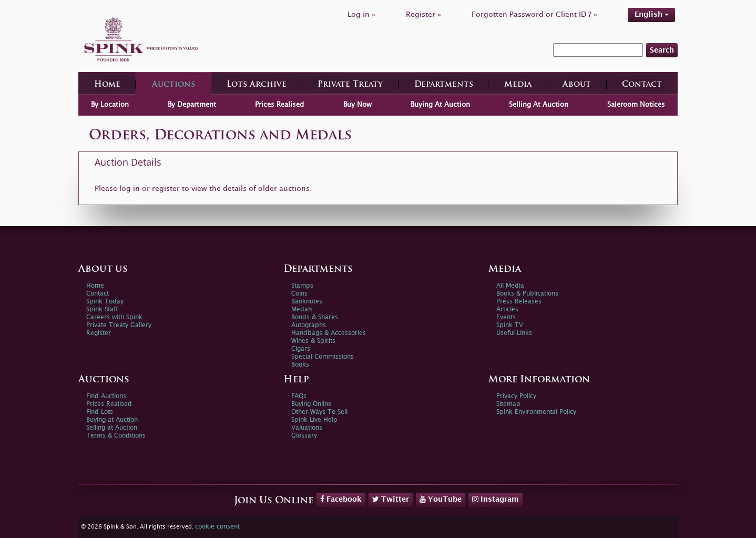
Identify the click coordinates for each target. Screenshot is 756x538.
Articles (507, 309)
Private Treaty (350, 85)
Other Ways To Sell (319, 412)
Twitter (391, 499)
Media (518, 85)
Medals (302, 309)
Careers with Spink (114, 317)
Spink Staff (102, 309)
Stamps (302, 286)
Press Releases (519, 302)
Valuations (307, 428)
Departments (444, 85)
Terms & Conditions (116, 436)
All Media (510, 286)
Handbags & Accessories (329, 333)
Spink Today (105, 302)
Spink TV (510, 325)
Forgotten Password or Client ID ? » (534, 14)
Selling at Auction (112, 428)
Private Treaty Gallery (119, 325)
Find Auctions (106, 396)
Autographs (309, 325)
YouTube (441, 499)
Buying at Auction (112, 420)
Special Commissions (323, 357)
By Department (192, 105)
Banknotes (307, 302)
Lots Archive (257, 85)
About (577, 85)
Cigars (301, 349)
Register (99, 333)
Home (107, 85)
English (652, 14)
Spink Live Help (314, 420)
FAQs (299, 396)
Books (300, 365)
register (166, 189)
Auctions (173, 85)
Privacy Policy (516, 396)
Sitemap (508, 404)
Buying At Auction (440, 105)
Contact (642, 85)
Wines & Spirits (313, 341)
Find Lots (100, 412)
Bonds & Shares (315, 317)
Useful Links (514, 333)
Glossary (304, 436)
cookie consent (217, 527)
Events (506, 317)
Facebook (341, 499)
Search (662, 50)
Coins (299, 294)
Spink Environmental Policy (536, 412)
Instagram (496, 499)
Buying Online (311, 404)
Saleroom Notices (636, 105)
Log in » (361, 14)
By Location (110, 105)
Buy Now (357, 105)
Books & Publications (527, 294)
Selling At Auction (539, 105)
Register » (423, 14)
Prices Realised (279, 105)
